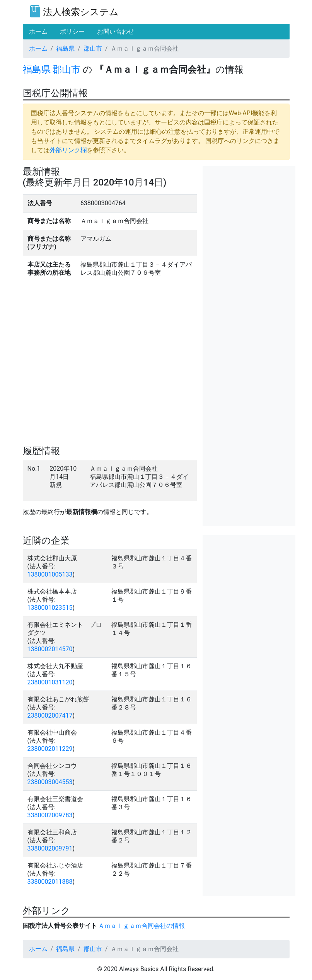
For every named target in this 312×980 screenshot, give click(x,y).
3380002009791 (50, 848)
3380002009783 (50, 815)
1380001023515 (50, 608)
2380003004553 (50, 782)
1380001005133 (50, 574)
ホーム (38, 48)
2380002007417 (50, 715)
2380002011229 (50, 749)
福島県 (65, 48)
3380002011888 (50, 882)
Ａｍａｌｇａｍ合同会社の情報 (142, 926)
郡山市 (93, 48)
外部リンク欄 (68, 150)
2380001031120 (50, 682)
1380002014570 (50, 649)
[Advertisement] (249, 205)
